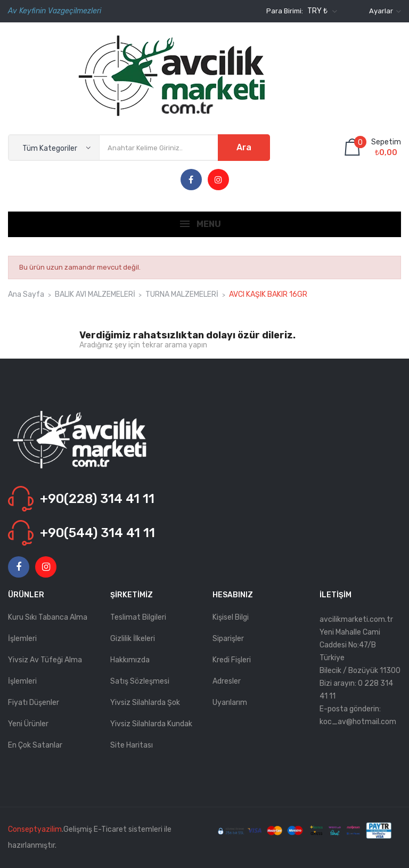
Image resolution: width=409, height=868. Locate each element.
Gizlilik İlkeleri (133, 639)
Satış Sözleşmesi (140, 681)
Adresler (227, 681)
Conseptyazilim (35, 829)
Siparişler (228, 639)
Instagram (218, 180)
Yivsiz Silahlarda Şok (145, 703)
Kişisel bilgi (231, 617)
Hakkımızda (130, 660)
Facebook (191, 180)
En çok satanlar (35, 745)
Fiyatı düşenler (34, 703)
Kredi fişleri (232, 660)
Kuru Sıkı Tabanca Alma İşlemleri (48, 628)
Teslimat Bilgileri (138, 617)
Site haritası (132, 745)
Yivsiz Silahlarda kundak (151, 724)
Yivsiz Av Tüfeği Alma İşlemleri (45, 671)
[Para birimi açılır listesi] (321, 11)
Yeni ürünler (28, 724)
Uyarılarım (230, 703)
